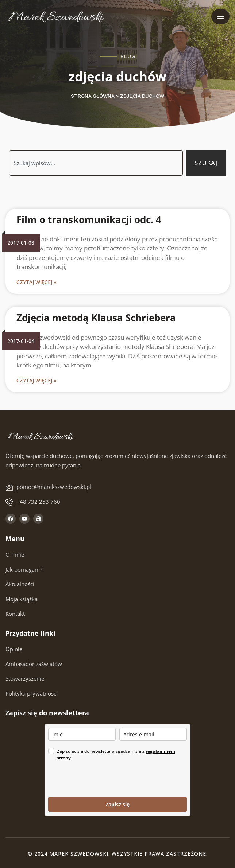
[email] (153, 734)
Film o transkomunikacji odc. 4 (89, 219)
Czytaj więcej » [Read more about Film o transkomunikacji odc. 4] (36, 282)
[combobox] (96, 163)
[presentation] (104, 779)
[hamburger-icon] (220, 17)
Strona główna (93, 96)
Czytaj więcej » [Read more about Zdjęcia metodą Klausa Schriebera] (36, 380)
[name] (82, 734)
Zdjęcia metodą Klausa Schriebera (96, 318)
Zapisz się (117, 804)
